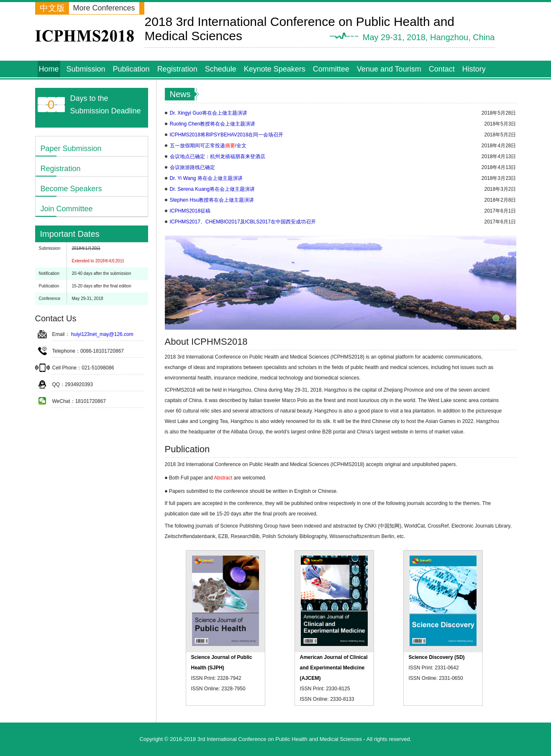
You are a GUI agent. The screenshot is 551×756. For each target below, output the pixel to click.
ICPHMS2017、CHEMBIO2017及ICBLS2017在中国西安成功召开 (243, 222)
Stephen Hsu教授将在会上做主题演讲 (212, 200)
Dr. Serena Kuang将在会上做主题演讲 (212, 189)
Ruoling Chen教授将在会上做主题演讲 (213, 124)
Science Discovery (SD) (437, 657)
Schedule (221, 69)
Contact (442, 69)
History (474, 69)
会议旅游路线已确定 (192, 167)
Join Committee (67, 209)
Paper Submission (71, 149)
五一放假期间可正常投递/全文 (208, 146)
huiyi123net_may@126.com (102, 334)
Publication (131, 69)
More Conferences (104, 8)
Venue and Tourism (389, 69)
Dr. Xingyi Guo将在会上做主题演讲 (209, 113)
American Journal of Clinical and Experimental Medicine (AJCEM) (334, 668)
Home (49, 69)
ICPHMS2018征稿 (190, 211)
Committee (331, 69)
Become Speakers (71, 189)
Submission (86, 69)
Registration (177, 69)
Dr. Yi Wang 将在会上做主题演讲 (206, 178)
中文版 (52, 8)
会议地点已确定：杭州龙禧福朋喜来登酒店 (218, 156)
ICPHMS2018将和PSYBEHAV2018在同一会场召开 (227, 135)
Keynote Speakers (275, 69)
